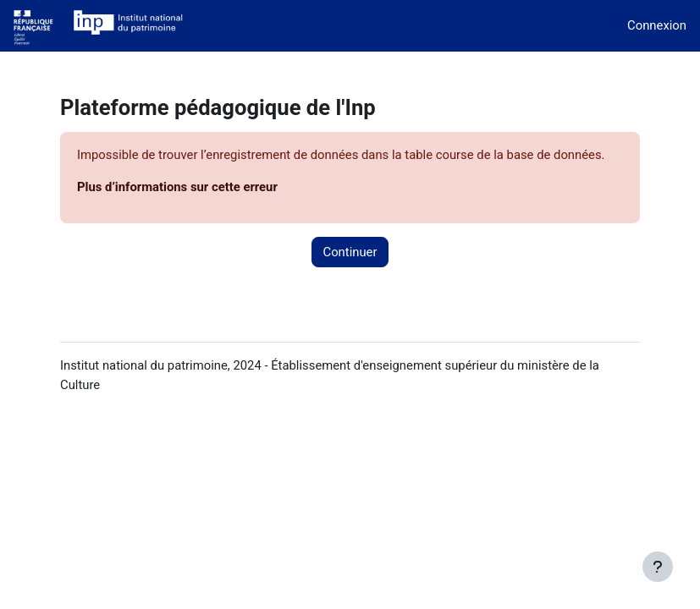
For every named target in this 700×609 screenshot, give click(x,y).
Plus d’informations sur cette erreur (177, 187)
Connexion (657, 25)
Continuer (350, 252)
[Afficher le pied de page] (658, 567)
